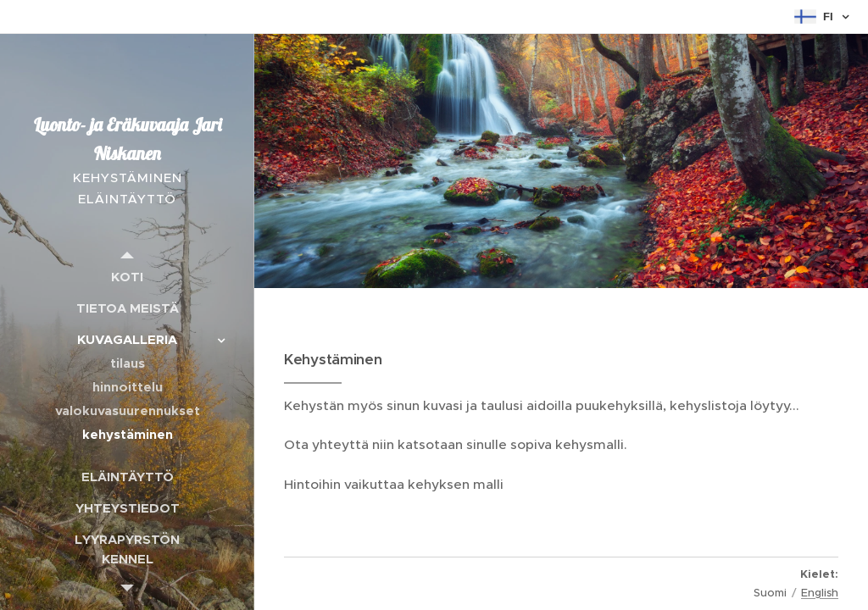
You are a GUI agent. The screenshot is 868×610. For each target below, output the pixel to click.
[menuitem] (127, 277)
